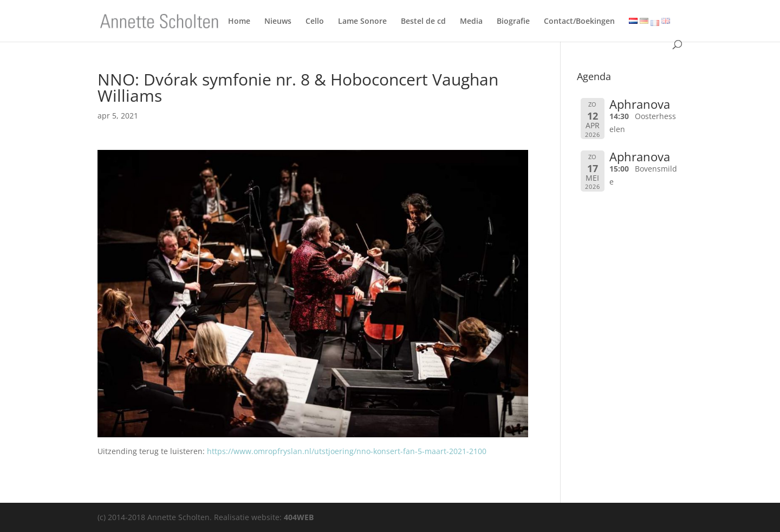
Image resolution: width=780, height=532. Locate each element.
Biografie (513, 23)
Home (239, 23)
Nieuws (278, 23)
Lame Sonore (362, 23)
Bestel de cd (423, 23)
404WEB (299, 517)
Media (471, 23)
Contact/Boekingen (579, 23)
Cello (315, 23)
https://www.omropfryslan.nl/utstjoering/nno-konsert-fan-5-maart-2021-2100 (347, 451)
